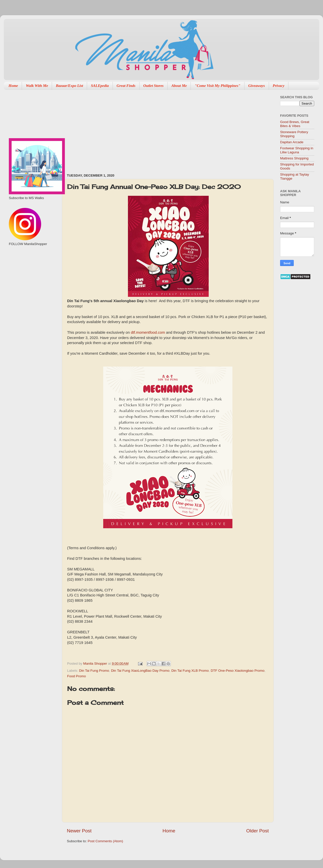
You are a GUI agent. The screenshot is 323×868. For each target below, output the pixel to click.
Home (13, 86)
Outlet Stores (153, 86)
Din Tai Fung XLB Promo (190, 671)
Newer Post (79, 831)
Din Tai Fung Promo (94, 671)
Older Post (258, 831)
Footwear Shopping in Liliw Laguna (297, 150)
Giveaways (257, 86)
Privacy (279, 86)
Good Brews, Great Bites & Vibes (295, 124)
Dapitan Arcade (292, 142)
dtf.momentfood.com (148, 332)
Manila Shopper (96, 664)
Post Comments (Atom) (105, 841)
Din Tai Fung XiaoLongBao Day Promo (140, 671)
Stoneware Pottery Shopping (294, 134)
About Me (179, 86)
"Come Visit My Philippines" (217, 86)
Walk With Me (37, 86)
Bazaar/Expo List (69, 86)
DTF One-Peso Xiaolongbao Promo (238, 671)
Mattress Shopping (294, 158)
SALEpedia (100, 86)
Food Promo (76, 676)
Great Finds (126, 86)
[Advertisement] (156, 129)
